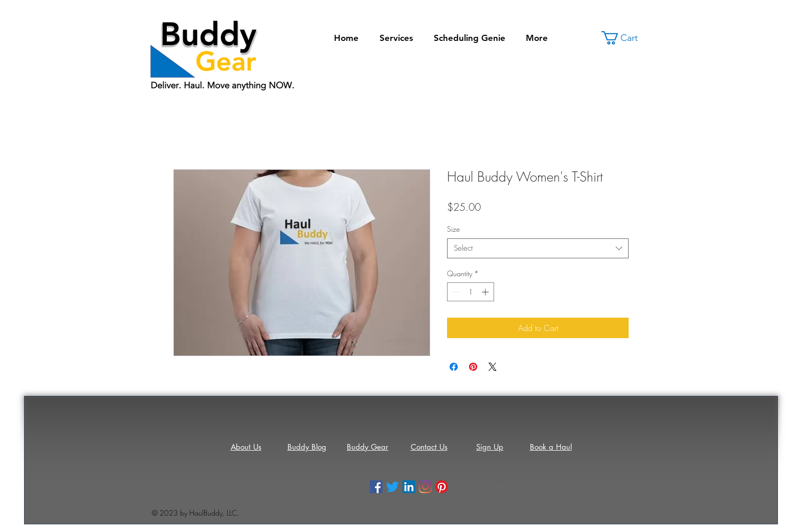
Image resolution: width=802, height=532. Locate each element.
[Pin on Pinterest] (473, 367)
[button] (627, 38)
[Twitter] (393, 487)
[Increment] (486, 292)
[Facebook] (376, 487)
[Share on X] (493, 367)
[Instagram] (425, 487)
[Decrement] (455, 292)
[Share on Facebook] (454, 367)
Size (453, 229)
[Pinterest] (442, 487)
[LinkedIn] (409, 487)
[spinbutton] (471, 292)
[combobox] (538, 248)
